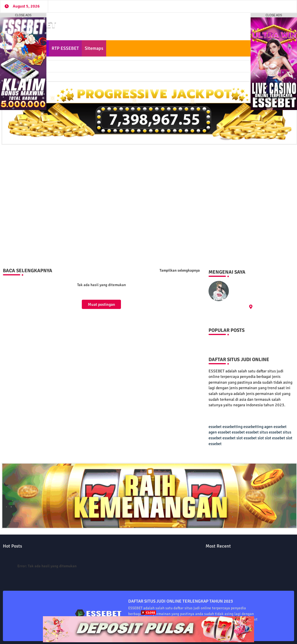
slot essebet (275, 438)
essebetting (232, 427)
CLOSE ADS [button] (23, 15)
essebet (215, 427)
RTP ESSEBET (65, 48)
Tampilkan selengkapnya (180, 270)
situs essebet (271, 432)
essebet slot (233, 438)
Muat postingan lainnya (102, 305)
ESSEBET (241, 284)
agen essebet (275, 427)
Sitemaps (94, 48)
